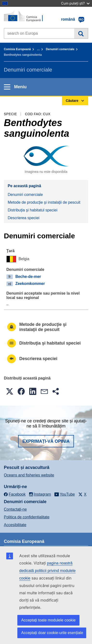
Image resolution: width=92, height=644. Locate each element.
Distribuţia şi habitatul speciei (33, 210)
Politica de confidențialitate (27, 517)
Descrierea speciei (24, 218)
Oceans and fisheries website (29, 475)
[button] (10, 391)
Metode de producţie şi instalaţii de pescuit (44, 202)
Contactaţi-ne (15, 509)
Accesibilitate (15, 525)
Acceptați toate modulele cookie (48, 620)
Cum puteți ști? (75, 3)
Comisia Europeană (17, 49)
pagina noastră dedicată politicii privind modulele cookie (47, 571)
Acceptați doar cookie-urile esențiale (52, 633)
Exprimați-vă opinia (46, 441)
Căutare (81, 33)
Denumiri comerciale (60, 49)
